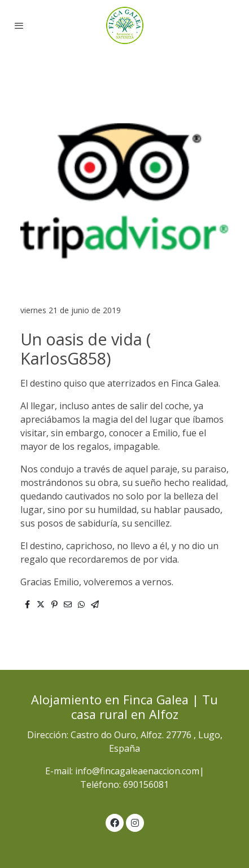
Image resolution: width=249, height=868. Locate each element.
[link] (124, 25)
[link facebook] (115, 822)
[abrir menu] (19, 25)
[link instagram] (135, 822)
